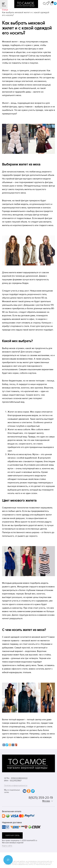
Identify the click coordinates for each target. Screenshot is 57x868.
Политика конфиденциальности (16, 785)
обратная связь (12, 835)
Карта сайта (7, 846)
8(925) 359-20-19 (41, 798)
